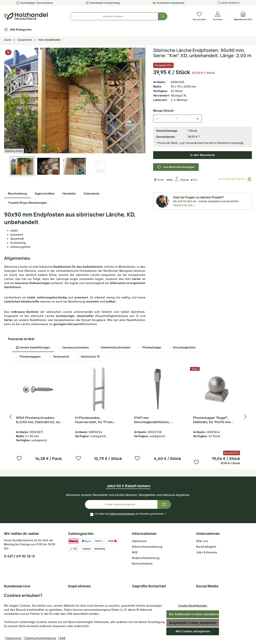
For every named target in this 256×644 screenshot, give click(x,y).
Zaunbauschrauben (73, 347)
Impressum (139, 541)
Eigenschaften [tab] (45, 193)
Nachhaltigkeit (206, 547)
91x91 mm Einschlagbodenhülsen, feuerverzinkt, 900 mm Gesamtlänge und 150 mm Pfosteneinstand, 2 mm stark (156, 420)
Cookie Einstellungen (193, 606)
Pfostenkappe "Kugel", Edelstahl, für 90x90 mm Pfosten (212, 420)
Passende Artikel (21, 339)
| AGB (62, 638)
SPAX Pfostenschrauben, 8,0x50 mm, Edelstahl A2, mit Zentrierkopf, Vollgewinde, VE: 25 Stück (39, 420)
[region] (75, 112)
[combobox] (114, 16)
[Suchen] (163, 16)
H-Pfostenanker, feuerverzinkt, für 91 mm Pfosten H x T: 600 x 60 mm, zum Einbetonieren (96, 420)
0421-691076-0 (231, 3)
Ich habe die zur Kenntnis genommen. (131, 514)
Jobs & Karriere (207, 552)
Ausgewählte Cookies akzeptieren (193, 623)
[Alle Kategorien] (21, 30)
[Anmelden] (218, 16)
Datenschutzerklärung (122, 514)
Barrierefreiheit (142, 564)
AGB (135, 552)
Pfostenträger (150, 347)
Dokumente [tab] (92, 193)
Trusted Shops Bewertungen (27, 203)
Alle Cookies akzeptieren (193, 631)
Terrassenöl (59, 357)
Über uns (202, 541)
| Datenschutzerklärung (40, 638)
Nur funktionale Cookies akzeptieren (194, 614)
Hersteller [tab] (69, 193)
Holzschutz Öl (88, 357)
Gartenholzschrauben (114, 347)
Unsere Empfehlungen (33, 347)
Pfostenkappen (28, 357)
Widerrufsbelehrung (146, 558)
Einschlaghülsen (183, 347)
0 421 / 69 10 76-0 (19, 556)
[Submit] (164, 504)
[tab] (17, 193)
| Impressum (13, 638)
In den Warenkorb (203, 155)
